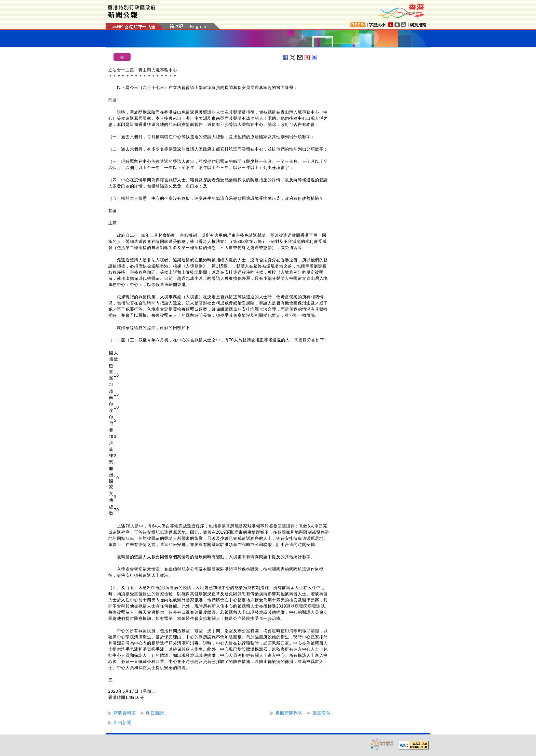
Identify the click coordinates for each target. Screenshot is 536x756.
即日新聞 (122, 723)
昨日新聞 (155, 713)
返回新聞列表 (289, 713)
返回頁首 (322, 713)
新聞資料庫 (125, 713)
